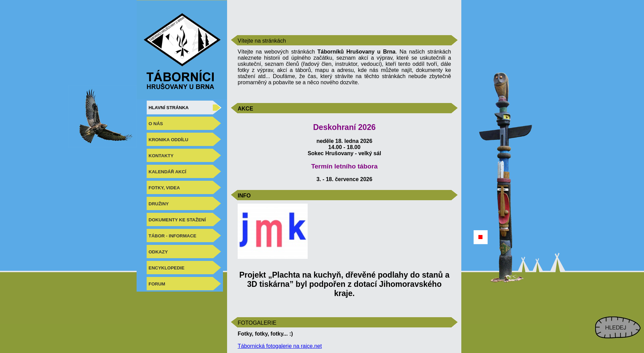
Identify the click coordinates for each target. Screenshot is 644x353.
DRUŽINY (159, 204)
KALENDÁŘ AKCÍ (167, 172)
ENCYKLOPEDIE (166, 268)
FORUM (157, 284)
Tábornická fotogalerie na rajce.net (280, 346)
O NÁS (156, 124)
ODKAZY (158, 252)
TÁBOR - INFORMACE (172, 236)
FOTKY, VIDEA (164, 188)
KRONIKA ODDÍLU (169, 140)
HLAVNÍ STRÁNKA (169, 108)
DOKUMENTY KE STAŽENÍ (177, 220)
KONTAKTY (161, 156)
